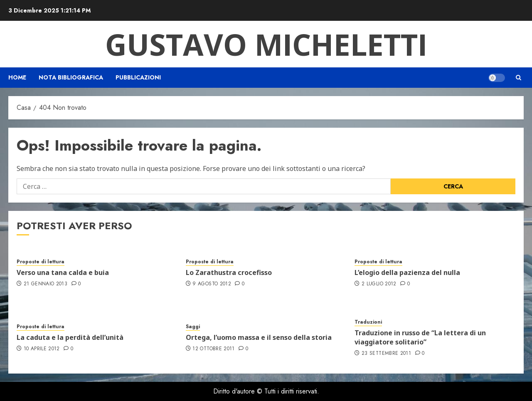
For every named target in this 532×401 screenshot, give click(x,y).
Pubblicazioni (138, 77)
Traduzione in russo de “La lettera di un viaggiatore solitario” (420, 337)
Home (17, 77)
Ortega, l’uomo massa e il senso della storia (259, 337)
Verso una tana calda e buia (63, 272)
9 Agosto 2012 (212, 284)
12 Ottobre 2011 (213, 349)
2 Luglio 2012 (379, 284)
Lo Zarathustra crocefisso (229, 272)
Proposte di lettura (41, 262)
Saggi (193, 327)
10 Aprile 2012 (42, 349)
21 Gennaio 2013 (46, 284)
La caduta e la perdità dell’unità (70, 337)
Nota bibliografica (71, 77)
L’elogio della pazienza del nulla (407, 272)
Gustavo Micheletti (266, 44)
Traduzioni (368, 322)
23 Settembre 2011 (386, 354)
